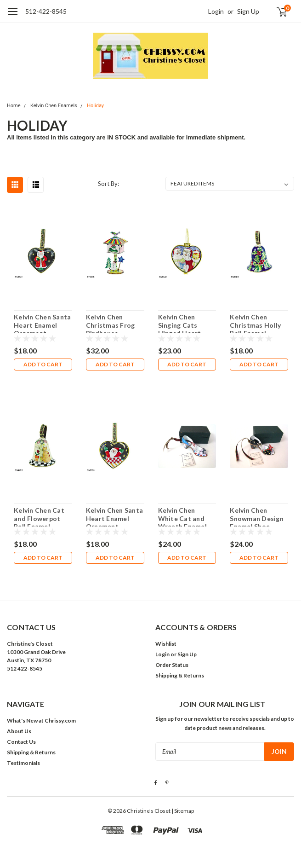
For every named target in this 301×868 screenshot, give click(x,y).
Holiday (95, 106)
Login (216, 11)
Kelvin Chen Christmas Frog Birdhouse (111, 323)
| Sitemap (183, 811)
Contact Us (21, 742)
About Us (19, 731)
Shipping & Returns (180, 675)
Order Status (172, 665)
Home (14, 106)
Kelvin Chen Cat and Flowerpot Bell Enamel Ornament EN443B (39, 516)
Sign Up (248, 11)
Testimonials (23, 763)
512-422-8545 (46, 11)
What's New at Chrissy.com (41, 720)
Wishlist (166, 644)
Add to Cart (43, 364)
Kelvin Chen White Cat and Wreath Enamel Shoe (182, 516)
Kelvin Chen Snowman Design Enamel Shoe (257, 516)
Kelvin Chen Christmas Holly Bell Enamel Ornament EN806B (255, 323)
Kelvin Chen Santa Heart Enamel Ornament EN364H (42, 323)
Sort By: (108, 184)
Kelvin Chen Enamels (54, 106)
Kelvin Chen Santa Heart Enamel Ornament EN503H (114, 516)
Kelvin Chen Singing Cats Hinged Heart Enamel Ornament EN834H (187, 323)
